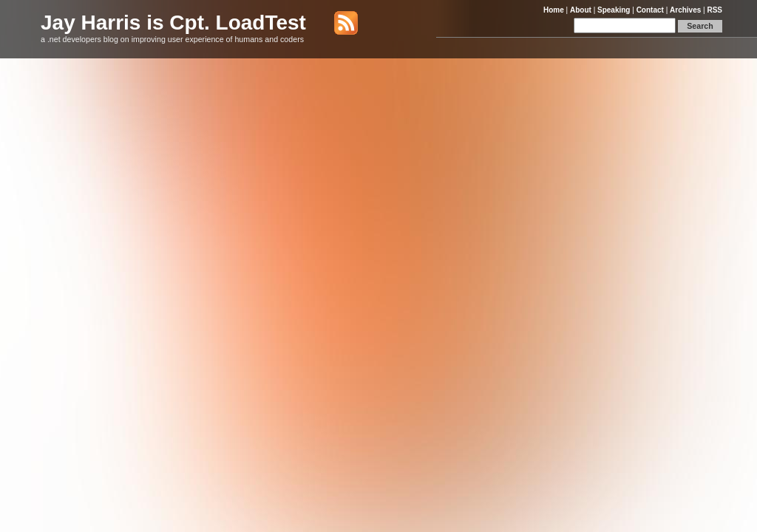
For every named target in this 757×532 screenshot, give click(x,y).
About (581, 10)
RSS (714, 10)
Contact (650, 10)
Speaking (614, 10)
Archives (685, 10)
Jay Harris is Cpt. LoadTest (173, 23)
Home (554, 10)
